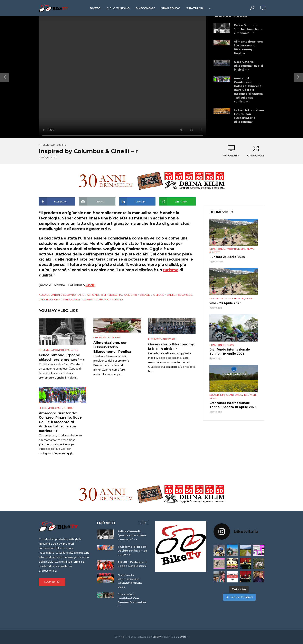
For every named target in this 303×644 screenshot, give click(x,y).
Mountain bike (236, 249)
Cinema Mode (256, 151)
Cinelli (90, 285)
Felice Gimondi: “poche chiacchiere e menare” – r (248, 29)
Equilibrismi (217, 395)
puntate (215, 252)
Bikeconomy (145, 8)
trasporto (102, 300)
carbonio (131, 295)
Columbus (185, 295)
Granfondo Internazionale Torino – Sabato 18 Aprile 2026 (233, 405)
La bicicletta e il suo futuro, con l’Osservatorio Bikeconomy (249, 116)
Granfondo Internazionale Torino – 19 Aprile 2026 (230, 352)
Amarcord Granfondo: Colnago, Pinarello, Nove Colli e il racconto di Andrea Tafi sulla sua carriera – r (248, 90)
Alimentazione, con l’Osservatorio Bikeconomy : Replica (248, 47)
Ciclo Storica (218, 298)
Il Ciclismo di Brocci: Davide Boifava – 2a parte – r (132, 551)
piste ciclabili (71, 300)
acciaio (44, 295)
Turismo (117, 300)
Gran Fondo (171, 8)
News (250, 249)
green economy (49, 300)
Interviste (45, 145)
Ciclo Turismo (118, 8)
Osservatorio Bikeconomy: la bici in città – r (248, 66)
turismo (171, 270)
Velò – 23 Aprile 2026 (225, 303)
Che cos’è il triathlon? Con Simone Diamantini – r (132, 600)
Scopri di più (52, 582)
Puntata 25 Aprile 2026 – (228, 257)
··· (210, 8)
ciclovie (159, 295)
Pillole (43, 408)
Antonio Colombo (64, 295)
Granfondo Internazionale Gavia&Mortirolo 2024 (130, 581)
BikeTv (157, 637)
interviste (60, 145)
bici (104, 295)
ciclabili (145, 295)
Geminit (183, 637)
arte (81, 295)
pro (56, 350)
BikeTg (95, 8)
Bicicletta (115, 295)
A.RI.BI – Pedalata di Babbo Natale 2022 (132, 564)
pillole (68, 408)
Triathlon (195, 8)
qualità (88, 300)
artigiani (93, 295)
